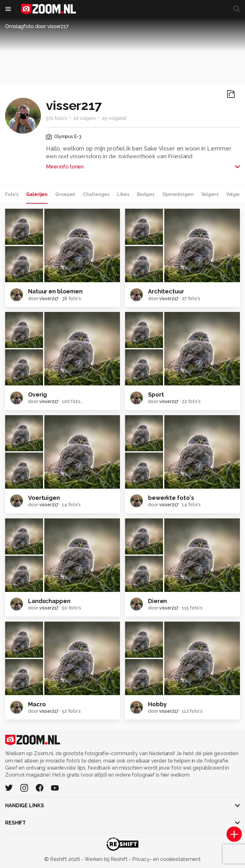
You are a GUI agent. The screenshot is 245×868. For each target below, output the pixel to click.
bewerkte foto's (171, 498)
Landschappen (49, 601)
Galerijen (37, 194)
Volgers (210, 194)
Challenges (96, 194)
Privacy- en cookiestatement (166, 859)
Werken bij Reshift (106, 859)
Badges (146, 194)
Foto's (12, 194)
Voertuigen (44, 498)
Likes (123, 194)
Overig (37, 395)
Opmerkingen (178, 194)
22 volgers (85, 118)
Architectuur (166, 291)
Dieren (157, 601)
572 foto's (56, 118)
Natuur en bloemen (55, 291)
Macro (37, 704)
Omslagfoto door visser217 (37, 26)
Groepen (65, 194)
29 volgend (114, 118)
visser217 (49, 298)
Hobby (157, 704)
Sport (156, 395)
